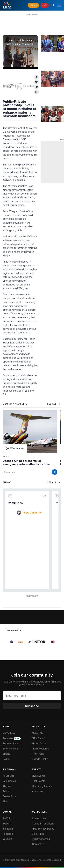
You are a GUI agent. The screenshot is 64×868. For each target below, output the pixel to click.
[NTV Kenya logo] (7, 5)
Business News (11, 743)
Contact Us (38, 844)
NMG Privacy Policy (43, 829)
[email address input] (32, 696)
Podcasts (12, 738)
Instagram (8, 829)
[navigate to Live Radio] (33, 5)
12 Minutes (15, 503)
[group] (8, 642)
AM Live (7, 786)
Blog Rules (38, 834)
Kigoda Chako (40, 759)
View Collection (33, 513)
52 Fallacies (9, 781)
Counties (29, 86)
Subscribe (32, 706)
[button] (58, 5)
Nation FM (38, 733)
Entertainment (10, 749)
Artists (6, 791)
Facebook (9, 834)
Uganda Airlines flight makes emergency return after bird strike (26, 462)
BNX (5, 801)
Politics (7, 759)
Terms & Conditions (43, 824)
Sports (6, 754)
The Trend (38, 754)
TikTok (7, 818)
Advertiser (38, 791)
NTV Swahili (39, 738)
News (6, 457)
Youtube (7, 839)
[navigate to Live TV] (45, 5)
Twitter (7, 824)
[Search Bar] (53, 5)
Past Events (39, 781)
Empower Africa (41, 839)
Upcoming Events (42, 786)
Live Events (38, 776)
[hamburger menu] (59, 5)
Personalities (39, 818)
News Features (40, 749)
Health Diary (39, 743)
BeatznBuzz (9, 796)
